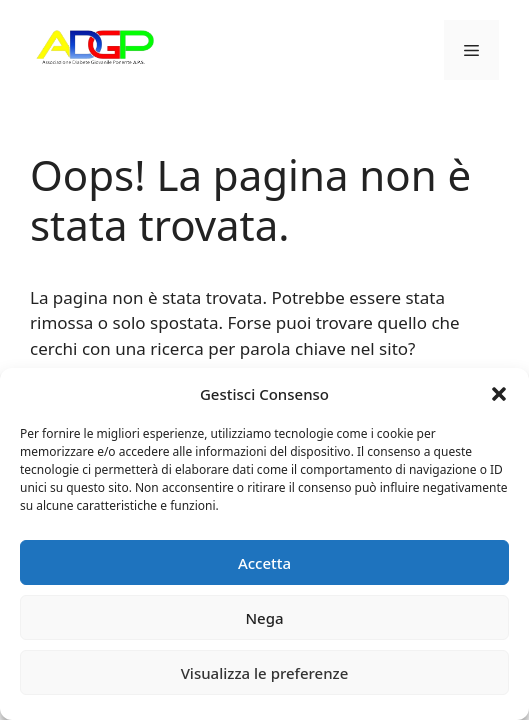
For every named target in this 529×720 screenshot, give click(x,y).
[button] (499, 394)
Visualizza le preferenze (265, 673)
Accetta (264, 563)
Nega (264, 618)
